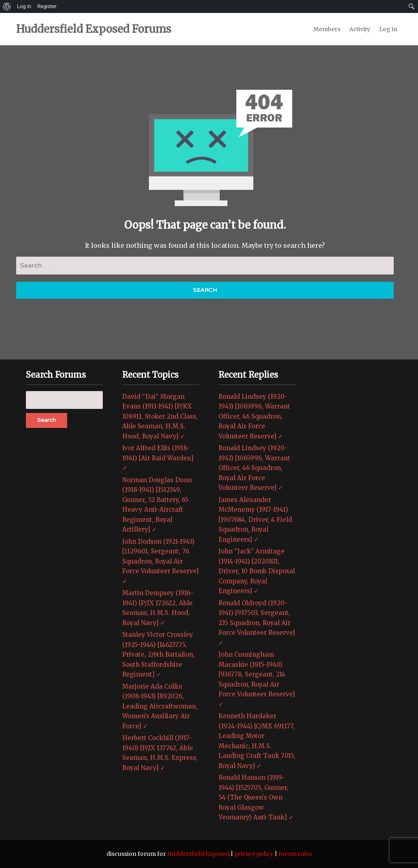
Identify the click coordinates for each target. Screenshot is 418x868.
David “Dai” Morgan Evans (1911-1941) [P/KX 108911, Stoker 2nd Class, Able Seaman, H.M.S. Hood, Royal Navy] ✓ (160, 416)
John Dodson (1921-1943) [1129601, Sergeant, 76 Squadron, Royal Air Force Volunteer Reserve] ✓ (160, 561)
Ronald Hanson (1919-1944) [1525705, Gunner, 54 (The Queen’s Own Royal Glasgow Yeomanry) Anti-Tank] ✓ (256, 797)
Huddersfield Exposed (198, 854)
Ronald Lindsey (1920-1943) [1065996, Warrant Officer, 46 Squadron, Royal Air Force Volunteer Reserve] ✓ (254, 416)
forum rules (295, 854)
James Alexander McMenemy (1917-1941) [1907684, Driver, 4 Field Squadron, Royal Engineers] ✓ (255, 520)
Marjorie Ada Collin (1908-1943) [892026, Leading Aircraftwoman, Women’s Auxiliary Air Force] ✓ (160, 706)
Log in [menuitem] (24, 6)
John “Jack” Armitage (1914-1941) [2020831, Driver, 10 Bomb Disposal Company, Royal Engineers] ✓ (257, 571)
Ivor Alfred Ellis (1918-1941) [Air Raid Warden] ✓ (158, 458)
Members (327, 29)
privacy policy (254, 854)
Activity (360, 29)
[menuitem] (7, 6)
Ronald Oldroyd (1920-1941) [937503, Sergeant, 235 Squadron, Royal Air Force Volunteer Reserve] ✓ (257, 623)
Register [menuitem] (47, 6)
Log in (388, 29)
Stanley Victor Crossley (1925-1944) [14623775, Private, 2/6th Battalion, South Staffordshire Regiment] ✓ (158, 654)
